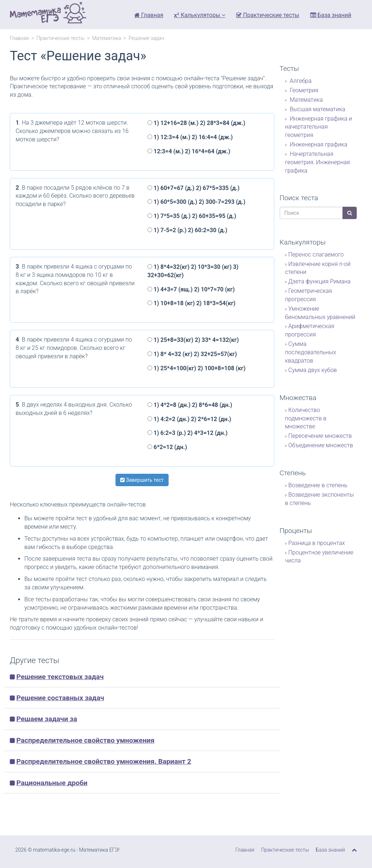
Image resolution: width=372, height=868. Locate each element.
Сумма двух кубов (313, 370)
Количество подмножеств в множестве (306, 418)
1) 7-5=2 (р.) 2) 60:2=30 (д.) (187, 230)
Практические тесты (268, 15)
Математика (106, 38)
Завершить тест (142, 480)
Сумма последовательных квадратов (311, 352)
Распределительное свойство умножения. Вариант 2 (104, 761)
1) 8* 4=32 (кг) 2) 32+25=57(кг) (192, 354)
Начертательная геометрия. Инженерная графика (318, 162)
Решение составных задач (60, 698)
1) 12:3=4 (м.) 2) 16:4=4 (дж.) (190, 137)
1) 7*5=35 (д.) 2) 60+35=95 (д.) (192, 216)
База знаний (331, 15)
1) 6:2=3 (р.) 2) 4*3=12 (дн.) (188, 433)
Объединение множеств (321, 445)
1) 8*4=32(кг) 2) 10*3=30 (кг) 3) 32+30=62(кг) (193, 271)
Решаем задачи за (47, 719)
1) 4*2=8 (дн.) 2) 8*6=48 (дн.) (190, 405)
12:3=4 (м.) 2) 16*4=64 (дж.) (189, 151)
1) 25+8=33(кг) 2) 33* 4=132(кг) (193, 340)
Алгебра (300, 81)
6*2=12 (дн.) (167, 447)
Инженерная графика (318, 144)
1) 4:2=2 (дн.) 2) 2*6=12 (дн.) (189, 419)
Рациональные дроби (52, 783)
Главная (149, 15)
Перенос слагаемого (316, 255)
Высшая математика (317, 109)
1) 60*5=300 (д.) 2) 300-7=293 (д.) (197, 202)
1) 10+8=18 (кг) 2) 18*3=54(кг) (191, 303)
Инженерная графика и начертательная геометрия (319, 127)
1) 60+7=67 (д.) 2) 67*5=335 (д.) (194, 188)
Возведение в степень (318, 485)
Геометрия (304, 90)
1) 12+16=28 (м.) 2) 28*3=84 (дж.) (196, 123)
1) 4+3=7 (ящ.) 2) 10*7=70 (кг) (191, 289)
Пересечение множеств (320, 436)
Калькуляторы (200, 15)
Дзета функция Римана (320, 281)
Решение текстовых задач (60, 677)
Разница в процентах (317, 543)
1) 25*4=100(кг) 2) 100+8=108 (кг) (197, 368)
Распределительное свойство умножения (85, 740)
